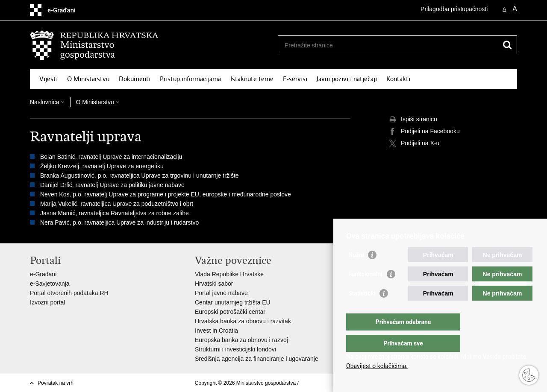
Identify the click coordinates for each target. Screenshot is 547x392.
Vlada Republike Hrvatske (229, 274)
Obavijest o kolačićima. (377, 366)
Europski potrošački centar (230, 312)
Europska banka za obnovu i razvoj (241, 340)
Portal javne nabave (221, 293)
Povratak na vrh (56, 383)
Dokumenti (135, 79)
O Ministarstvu (88, 79)
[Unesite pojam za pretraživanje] (388, 45)
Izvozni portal (47, 302)
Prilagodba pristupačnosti (454, 9)
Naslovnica (44, 102)
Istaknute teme (252, 79)
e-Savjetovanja (50, 284)
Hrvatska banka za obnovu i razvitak (243, 321)
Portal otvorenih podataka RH (69, 293)
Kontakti (398, 79)
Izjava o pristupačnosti (325, 383)
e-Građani (43, 274)
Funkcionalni (365, 291)
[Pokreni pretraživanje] (507, 45)
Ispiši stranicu (413, 120)
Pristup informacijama (190, 79)
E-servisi (295, 79)
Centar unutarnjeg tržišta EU (233, 302)
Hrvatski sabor (214, 284)
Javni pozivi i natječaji (347, 79)
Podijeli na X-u (414, 143)
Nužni (356, 272)
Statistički (362, 310)
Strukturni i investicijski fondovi (235, 349)
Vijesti (49, 79)
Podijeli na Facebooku (424, 132)
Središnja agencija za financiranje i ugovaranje (257, 359)
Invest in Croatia (216, 331)
